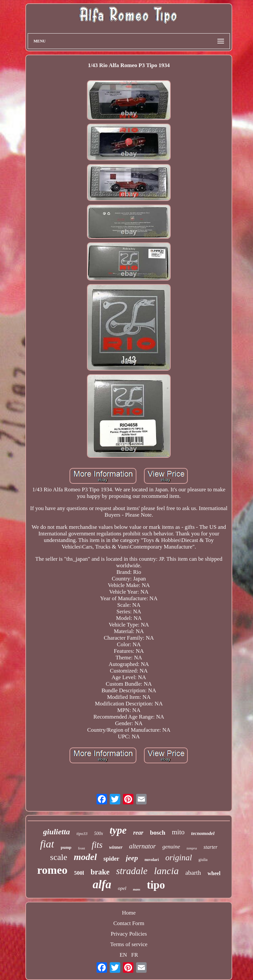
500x (98, 833)
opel (122, 888)
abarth (193, 873)
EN (123, 955)
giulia (203, 860)
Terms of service (129, 944)
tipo (156, 885)
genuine (171, 847)
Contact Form (129, 923)
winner (116, 847)
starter (211, 847)
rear (138, 833)
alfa (102, 884)
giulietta (56, 832)
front (82, 848)
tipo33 (82, 833)
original (179, 858)
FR (135, 955)
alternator (142, 846)
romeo (52, 870)
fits (97, 845)
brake (100, 872)
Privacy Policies (129, 934)
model (85, 857)
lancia (167, 871)
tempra (192, 848)
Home (129, 913)
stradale (132, 871)
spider (111, 859)
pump (66, 847)
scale (59, 857)
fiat (47, 844)
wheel (214, 873)
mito (178, 832)
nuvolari (152, 860)
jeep (132, 858)
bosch (157, 833)
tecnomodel (203, 833)
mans (136, 889)
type (118, 830)
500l (79, 873)
